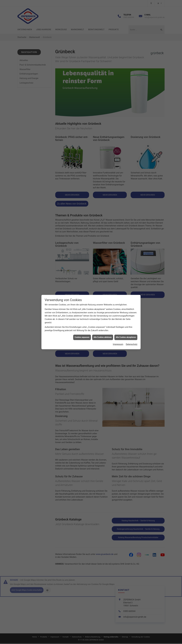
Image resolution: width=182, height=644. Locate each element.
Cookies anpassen (82, 337)
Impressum (118, 344)
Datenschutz (132, 344)
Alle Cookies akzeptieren (126, 337)
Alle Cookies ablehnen (103, 337)
